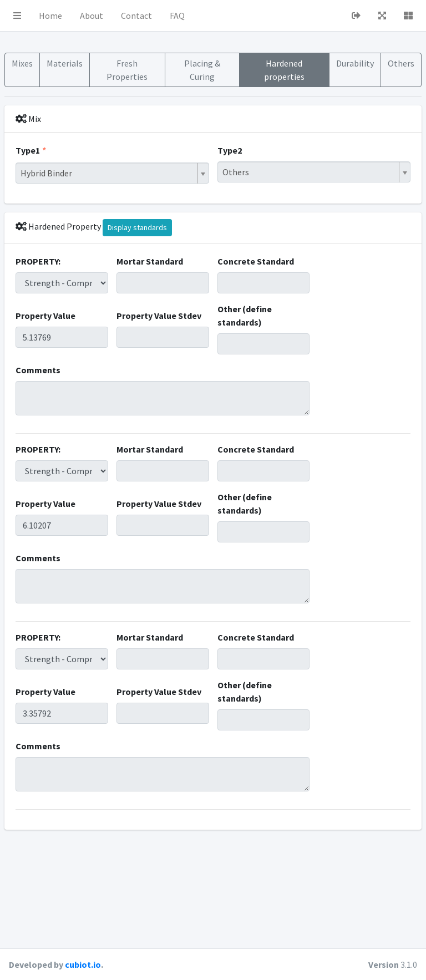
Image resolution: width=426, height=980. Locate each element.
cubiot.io (83, 964)
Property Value (45, 316)
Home (50, 16)
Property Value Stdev (159, 316)
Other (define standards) (245, 316)
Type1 (28, 150)
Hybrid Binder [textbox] (46, 173)
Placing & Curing (202, 70)
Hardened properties (284, 70)
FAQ (177, 16)
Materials (65, 63)
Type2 (230, 150)
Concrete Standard (256, 261)
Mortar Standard (150, 261)
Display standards (137, 227)
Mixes (22, 63)
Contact (136, 16)
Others (401, 63)
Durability (355, 63)
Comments (38, 370)
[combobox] (112, 173)
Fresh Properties (127, 70)
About (92, 16)
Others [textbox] (236, 172)
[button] (17, 16)
